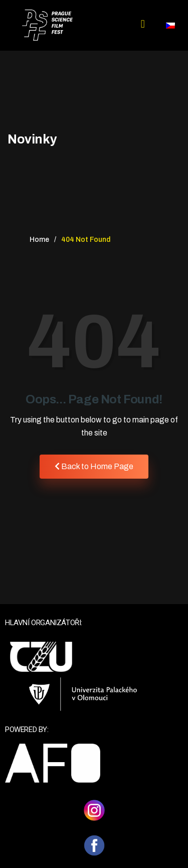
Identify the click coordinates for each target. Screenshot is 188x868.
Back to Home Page (94, 466)
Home (39, 240)
